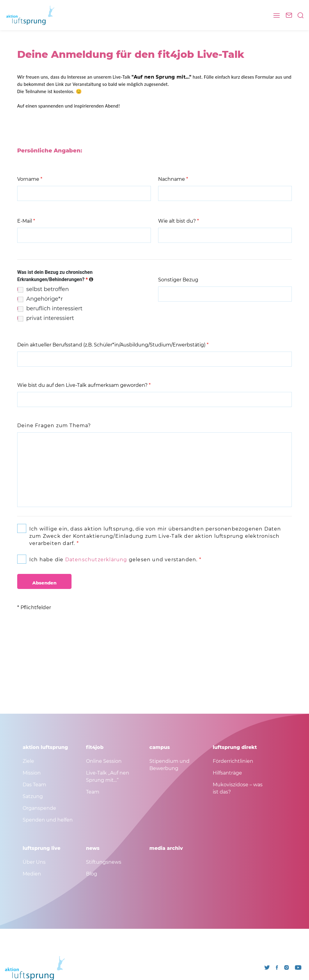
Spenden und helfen (48, 820)
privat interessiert (50, 318)
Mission (32, 773)
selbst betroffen (48, 289)
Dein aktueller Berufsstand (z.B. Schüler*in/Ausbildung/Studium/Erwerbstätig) (113, 345)
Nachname (173, 179)
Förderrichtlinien (233, 761)
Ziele (28, 761)
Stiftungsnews (104, 862)
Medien (32, 874)
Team (93, 792)
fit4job (95, 747)
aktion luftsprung (45, 747)
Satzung (33, 796)
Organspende (39, 808)
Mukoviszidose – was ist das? (238, 788)
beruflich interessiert (54, 308)
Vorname (30, 179)
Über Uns (34, 862)
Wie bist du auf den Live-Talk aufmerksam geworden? (84, 385)
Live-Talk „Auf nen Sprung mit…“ (108, 776)
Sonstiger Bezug (178, 280)
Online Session (104, 761)
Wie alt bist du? (178, 221)
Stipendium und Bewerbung (169, 765)
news (93, 848)
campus (160, 747)
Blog (92, 874)
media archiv (166, 848)
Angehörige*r (45, 299)
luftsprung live (41, 848)
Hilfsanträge (227, 773)
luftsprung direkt (235, 747)
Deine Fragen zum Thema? (54, 426)
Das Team (34, 785)
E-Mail (26, 221)
